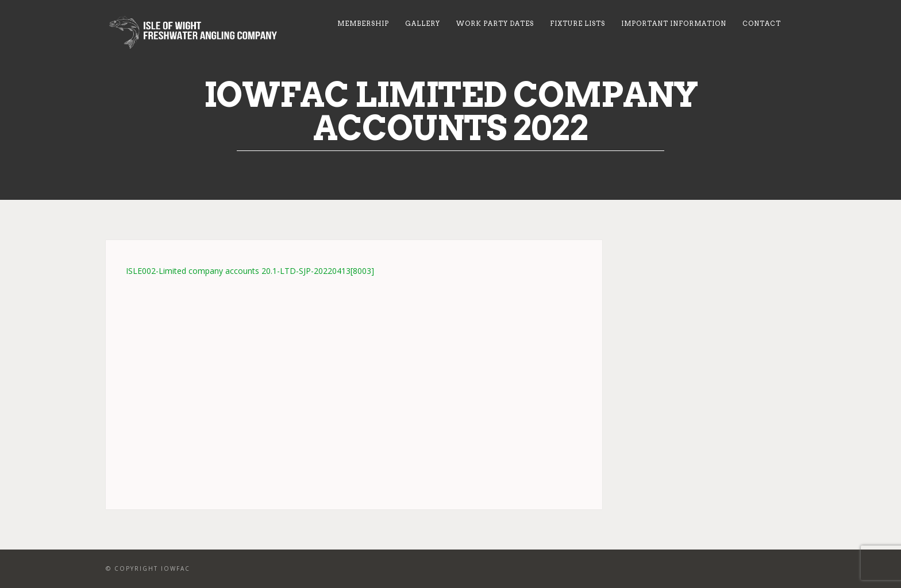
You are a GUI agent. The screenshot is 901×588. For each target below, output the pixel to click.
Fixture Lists (577, 24)
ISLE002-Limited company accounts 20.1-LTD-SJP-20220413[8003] (250, 271)
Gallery (423, 24)
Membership (363, 24)
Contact (762, 24)
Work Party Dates (495, 24)
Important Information (674, 24)
